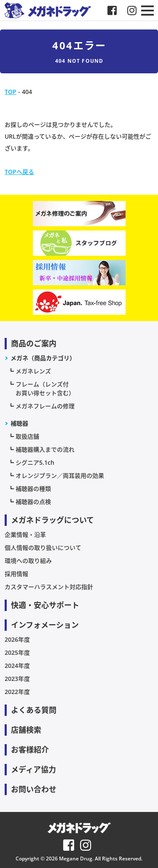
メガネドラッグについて (52, 520)
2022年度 (17, 692)
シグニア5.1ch (35, 462)
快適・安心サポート (45, 605)
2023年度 (17, 679)
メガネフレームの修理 (45, 406)
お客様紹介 (30, 750)
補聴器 (19, 423)
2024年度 (17, 666)
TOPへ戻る (19, 172)
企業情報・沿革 (25, 534)
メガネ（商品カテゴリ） (43, 358)
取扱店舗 (27, 436)
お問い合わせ (34, 789)
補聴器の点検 (33, 502)
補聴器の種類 (33, 489)
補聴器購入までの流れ (45, 449)
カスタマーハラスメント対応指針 (49, 587)
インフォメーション (45, 625)
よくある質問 (34, 710)
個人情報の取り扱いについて (43, 548)
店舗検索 (26, 730)
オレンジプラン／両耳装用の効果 (60, 476)
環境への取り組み (28, 561)
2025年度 (17, 652)
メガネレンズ (33, 371)
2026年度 (17, 639)
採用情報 (16, 574)
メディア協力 (33, 769)
